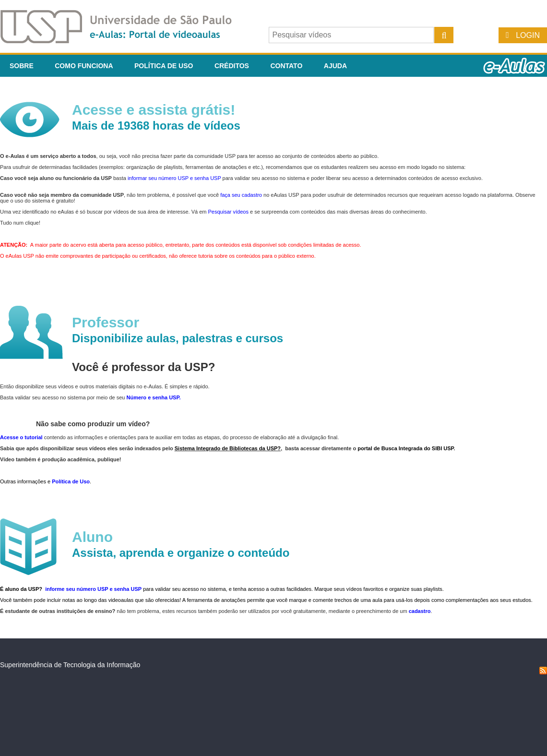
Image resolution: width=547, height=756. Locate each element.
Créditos (232, 66)
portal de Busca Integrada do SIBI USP (405, 448)
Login (528, 35)
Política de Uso (164, 66)
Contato (286, 66)
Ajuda (335, 66)
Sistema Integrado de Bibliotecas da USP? (228, 448)
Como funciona (84, 66)
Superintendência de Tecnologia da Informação (70, 665)
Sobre (22, 66)
